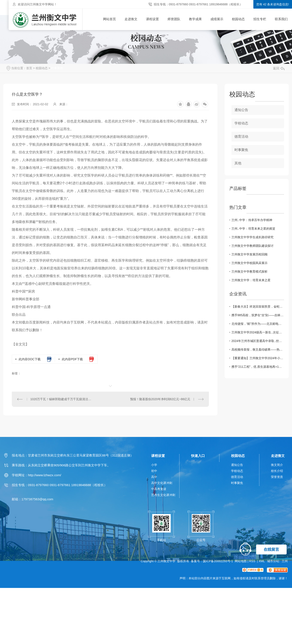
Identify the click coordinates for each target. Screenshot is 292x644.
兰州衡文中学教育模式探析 (249, 272)
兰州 (285, 561)
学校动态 (241, 123)
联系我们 (281, 19)
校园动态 (238, 19)
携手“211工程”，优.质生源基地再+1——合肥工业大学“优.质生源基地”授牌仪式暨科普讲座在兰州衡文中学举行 (258, 367)
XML (262, 561)
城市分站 (273, 561)
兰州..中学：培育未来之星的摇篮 (253, 229)
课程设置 (152, 19)
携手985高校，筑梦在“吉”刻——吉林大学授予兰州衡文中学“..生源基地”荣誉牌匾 (258, 315)
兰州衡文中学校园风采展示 (249, 263)
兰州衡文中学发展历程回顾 (249, 254)
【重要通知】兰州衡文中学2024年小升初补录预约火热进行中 (258, 358)
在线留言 (271, 549)
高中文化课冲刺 (162, 483)
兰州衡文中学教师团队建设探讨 (252, 246)
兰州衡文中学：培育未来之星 (251, 280)
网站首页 (109, 19)
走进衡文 (131, 19)
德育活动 (241, 137)
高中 (154, 477)
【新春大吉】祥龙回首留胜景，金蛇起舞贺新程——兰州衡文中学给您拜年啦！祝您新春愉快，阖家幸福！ (258, 307)
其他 (238, 163)
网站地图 (241, 561)
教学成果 (195, 19)
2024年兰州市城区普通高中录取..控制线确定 (258, 341)
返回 (279, 68)
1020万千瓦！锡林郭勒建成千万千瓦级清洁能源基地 (61, 399)
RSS (253, 561)
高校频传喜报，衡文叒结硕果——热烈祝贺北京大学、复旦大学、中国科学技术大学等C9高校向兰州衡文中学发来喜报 (258, 349)
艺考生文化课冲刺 (163, 495)
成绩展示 (217, 19)
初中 (154, 471)
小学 (154, 465)
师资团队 (174, 19)
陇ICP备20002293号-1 (218, 561)
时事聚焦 (57, 68)
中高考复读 (159, 489)
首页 (29, 68)
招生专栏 (260, 19)
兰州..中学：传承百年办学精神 (252, 220)
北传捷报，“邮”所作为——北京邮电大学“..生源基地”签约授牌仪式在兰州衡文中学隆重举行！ (258, 324)
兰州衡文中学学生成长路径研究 (252, 237)
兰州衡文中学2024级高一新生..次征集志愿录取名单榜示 (258, 332)
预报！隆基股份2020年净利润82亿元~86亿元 (160, 399)
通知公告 (241, 110)
